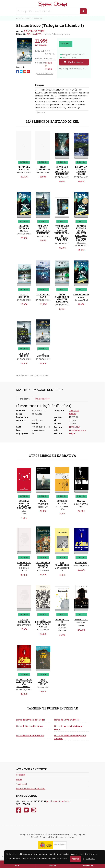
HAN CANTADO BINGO (43, 682)
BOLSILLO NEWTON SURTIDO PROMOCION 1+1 (24, 506)
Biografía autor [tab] (42, 399)
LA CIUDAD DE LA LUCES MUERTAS (43, 565)
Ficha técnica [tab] (24, 399)
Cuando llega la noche (81, 296)
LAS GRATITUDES (62, 564)
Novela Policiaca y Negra (57, 34)
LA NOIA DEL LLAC (43, 296)
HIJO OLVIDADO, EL (43, 168)
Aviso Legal (21, 784)
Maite (43, 501)
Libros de (31, 720)
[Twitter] (26, 810)
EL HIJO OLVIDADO (24, 296)
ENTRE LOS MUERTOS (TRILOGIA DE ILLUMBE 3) (62, 170)
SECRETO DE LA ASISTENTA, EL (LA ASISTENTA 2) (24, 683)
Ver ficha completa (44, 74)
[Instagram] (34, 810)
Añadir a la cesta (74, 62)
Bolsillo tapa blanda (37, 422)
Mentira (81, 501)
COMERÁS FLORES (62, 502)
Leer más (91, 859)
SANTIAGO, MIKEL (35, 31)
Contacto (20, 775)
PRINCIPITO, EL (62, 621)
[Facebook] (19, 810)
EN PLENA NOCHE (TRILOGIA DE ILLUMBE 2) (43, 230)
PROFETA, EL (81, 620)
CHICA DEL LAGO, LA (24, 168)
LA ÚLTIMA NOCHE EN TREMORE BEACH (81, 170)
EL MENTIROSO (43, 355)
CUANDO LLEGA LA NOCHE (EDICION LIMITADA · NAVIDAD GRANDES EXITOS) (81, 234)
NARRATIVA (34, 34)
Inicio (19, 18)
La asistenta (81, 562)
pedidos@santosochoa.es (58, 801)
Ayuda (19, 779)
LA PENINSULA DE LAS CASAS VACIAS (43, 623)
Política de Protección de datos (31, 789)
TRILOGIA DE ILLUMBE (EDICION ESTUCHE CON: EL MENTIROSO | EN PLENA (62, 233)
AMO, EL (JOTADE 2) (24, 621)
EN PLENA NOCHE (24, 355)
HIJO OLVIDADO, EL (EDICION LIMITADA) (62, 298)
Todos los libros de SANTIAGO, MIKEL (33, 375)
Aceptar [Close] (75, 859)
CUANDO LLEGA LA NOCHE (24, 228)
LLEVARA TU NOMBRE (24, 564)
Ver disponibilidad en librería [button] (73, 68)
